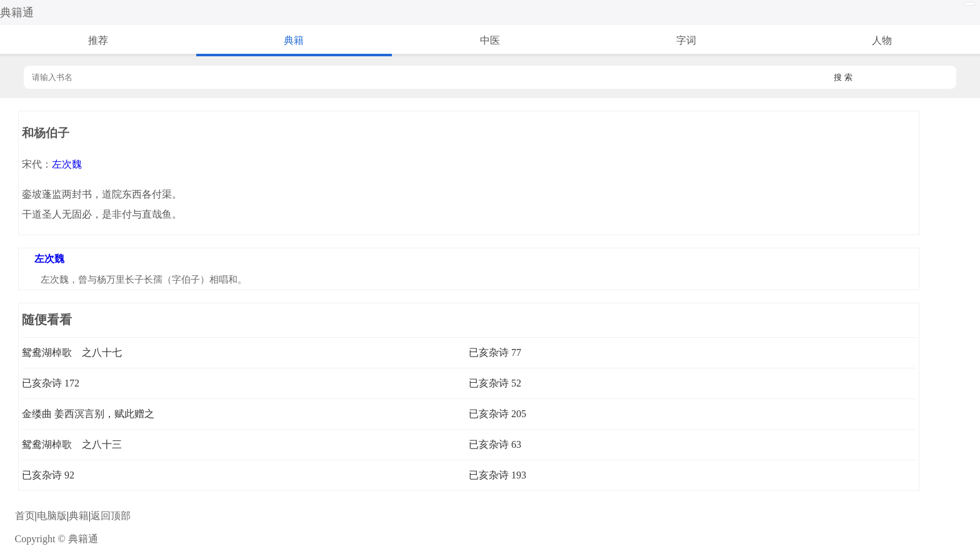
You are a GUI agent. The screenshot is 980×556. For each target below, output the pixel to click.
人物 (882, 40)
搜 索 (843, 77)
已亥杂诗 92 (48, 475)
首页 (25, 516)
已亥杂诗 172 (51, 383)
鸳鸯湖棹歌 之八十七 (72, 352)
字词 (686, 40)
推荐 (98, 40)
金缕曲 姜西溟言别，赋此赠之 (88, 414)
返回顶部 (111, 516)
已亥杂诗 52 (495, 383)
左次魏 (67, 164)
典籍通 (17, 13)
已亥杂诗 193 (497, 475)
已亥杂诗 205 (497, 414)
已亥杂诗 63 (495, 444)
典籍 (294, 40)
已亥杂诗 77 (495, 352)
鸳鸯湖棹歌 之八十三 (72, 444)
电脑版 (52, 516)
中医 (490, 40)
